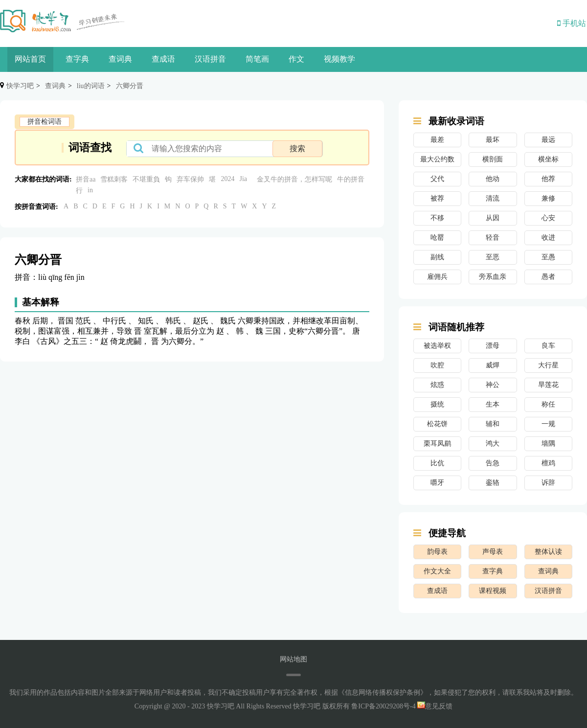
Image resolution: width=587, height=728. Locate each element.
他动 (493, 179)
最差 (437, 140)
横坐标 (548, 159)
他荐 (548, 179)
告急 (493, 463)
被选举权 (437, 346)
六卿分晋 (130, 86)
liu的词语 (91, 86)
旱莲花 (548, 385)
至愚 (548, 257)
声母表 (493, 552)
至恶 (493, 257)
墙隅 (548, 444)
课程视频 (493, 591)
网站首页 (30, 59)
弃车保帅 (190, 179)
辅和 (493, 424)
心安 (548, 218)
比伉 (437, 463)
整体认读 (548, 552)
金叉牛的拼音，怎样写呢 (294, 179)
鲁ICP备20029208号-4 (383, 706)
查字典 (77, 59)
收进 (548, 238)
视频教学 (339, 59)
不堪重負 (146, 179)
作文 (296, 59)
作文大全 (437, 571)
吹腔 (437, 365)
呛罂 (437, 238)
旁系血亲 (493, 277)
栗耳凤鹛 (437, 444)
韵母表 (437, 552)
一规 (548, 424)
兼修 (548, 198)
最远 (548, 140)
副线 (437, 257)
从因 (493, 218)
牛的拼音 (351, 179)
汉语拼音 (210, 59)
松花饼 (437, 424)
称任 (548, 404)
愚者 (548, 277)
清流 (493, 198)
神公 (493, 385)
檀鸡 (548, 463)
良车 (548, 346)
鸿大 (493, 444)
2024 (227, 179)
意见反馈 (435, 706)
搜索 (297, 148)
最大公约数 (437, 159)
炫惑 (437, 385)
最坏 (493, 140)
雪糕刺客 (114, 179)
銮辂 (493, 483)
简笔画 (257, 59)
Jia (243, 179)
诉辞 (548, 483)
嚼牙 (437, 483)
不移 (437, 218)
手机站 (572, 23)
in (90, 190)
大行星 (548, 365)
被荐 (437, 198)
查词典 (120, 59)
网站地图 (293, 659)
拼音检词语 (45, 122)
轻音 (493, 238)
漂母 (493, 346)
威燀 (493, 365)
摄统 (437, 404)
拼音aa (86, 179)
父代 (437, 179)
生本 (493, 404)
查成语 (163, 59)
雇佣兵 (437, 277)
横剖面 (493, 159)
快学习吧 (20, 86)
